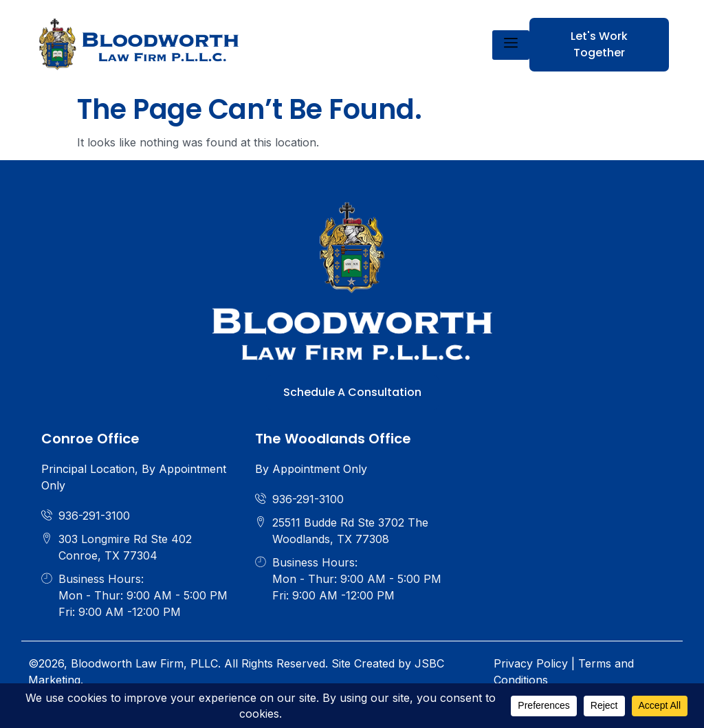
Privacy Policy (531, 663)
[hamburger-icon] (511, 45)
